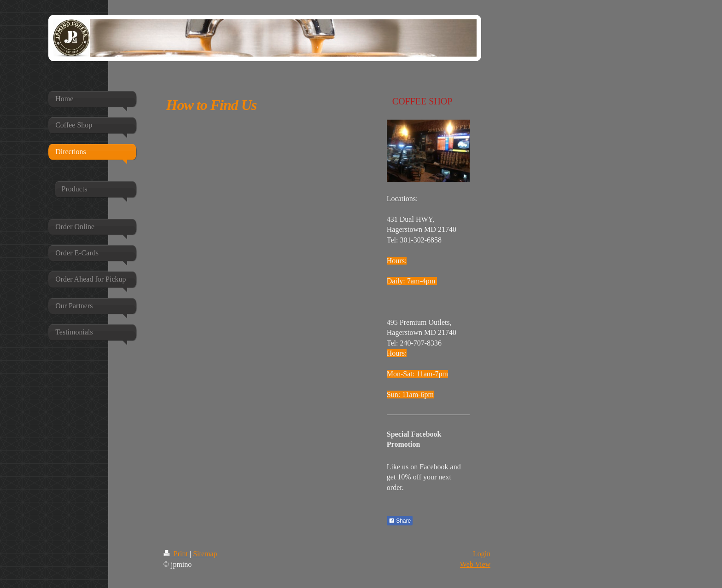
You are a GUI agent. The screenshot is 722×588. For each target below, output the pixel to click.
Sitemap (205, 554)
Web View (475, 564)
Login (482, 554)
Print (177, 554)
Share (400, 521)
